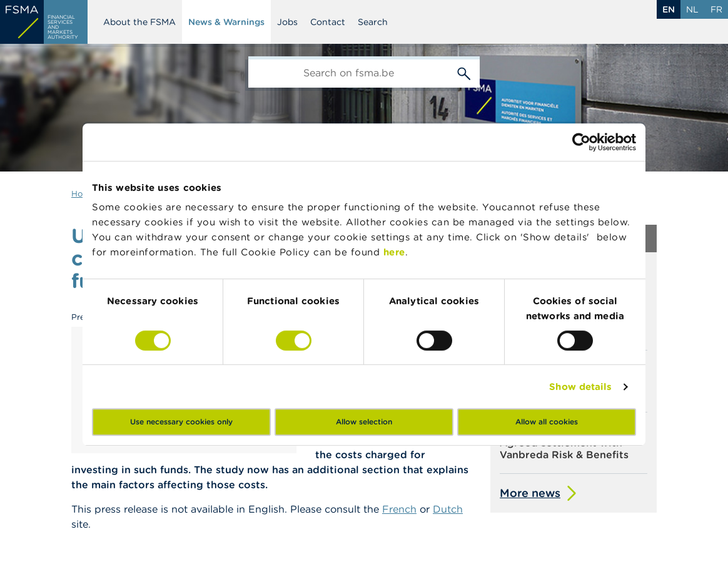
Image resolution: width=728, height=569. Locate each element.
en (669, 9)
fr (716, 9)
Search (373, 22)
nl (692, 9)
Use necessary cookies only (181, 422)
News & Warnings (226, 22)
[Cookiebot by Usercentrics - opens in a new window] (581, 142)
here (394, 252)
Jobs (287, 22)
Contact (328, 22)
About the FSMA (139, 22)
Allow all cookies (547, 422)
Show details (580, 387)
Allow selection (364, 422)
